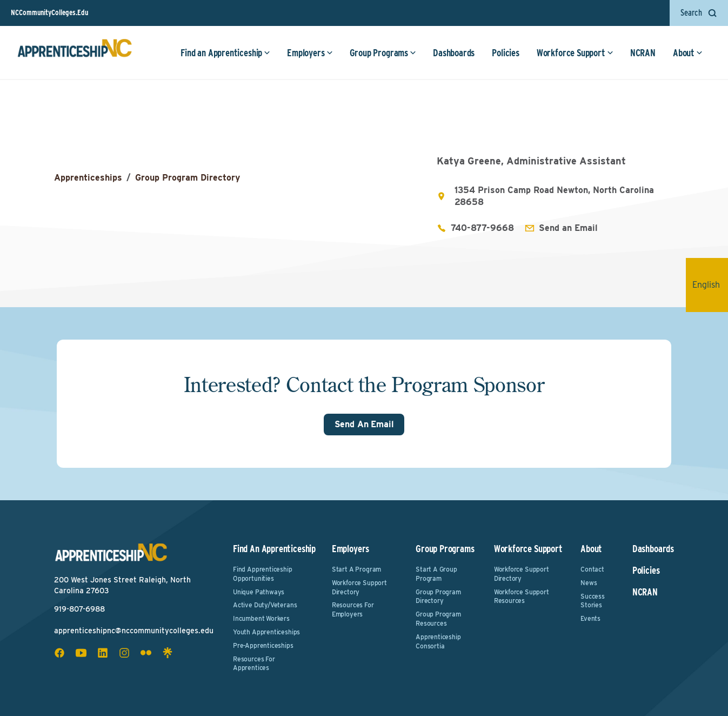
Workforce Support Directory (359, 587)
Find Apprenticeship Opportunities (263, 574)
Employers (310, 53)
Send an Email (568, 228)
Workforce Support (575, 53)
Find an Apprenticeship (225, 53)
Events (590, 618)
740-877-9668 (482, 228)
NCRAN (643, 53)
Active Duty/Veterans (265, 605)
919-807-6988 (79, 609)
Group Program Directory (188, 178)
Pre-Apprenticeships (263, 645)
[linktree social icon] (168, 653)
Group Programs (383, 53)
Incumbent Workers (261, 618)
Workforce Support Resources (522, 596)
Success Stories (593, 601)
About (688, 53)
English (710, 285)
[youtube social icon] (81, 653)
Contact (592, 569)
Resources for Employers (353, 609)
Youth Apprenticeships (266, 632)
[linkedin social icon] (103, 653)
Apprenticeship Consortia (438, 641)
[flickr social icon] (146, 653)
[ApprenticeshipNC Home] (75, 52)
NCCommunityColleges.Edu (49, 12)
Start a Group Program (436, 574)
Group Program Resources (438, 619)
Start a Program (356, 569)
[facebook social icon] (59, 653)
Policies (506, 53)
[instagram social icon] (124, 653)
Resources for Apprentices (254, 664)
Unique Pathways (259, 592)
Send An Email (364, 424)
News (589, 583)
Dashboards (454, 53)
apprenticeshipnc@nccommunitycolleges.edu (134, 631)
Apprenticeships (88, 178)
